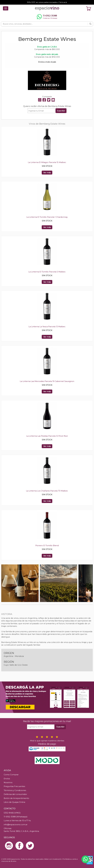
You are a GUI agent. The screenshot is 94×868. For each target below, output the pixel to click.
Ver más (47, 173)
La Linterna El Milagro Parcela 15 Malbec (47, 162)
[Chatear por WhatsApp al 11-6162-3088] (47, 17)
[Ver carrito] (89, 8)
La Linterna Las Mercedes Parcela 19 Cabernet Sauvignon (47, 381)
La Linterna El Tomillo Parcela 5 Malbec (47, 272)
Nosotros (8, 782)
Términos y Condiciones (15, 790)
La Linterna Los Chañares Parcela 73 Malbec (47, 491)
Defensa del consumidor (15, 794)
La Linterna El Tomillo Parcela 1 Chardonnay (47, 217)
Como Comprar (11, 775)
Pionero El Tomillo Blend (47, 545)
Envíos (7, 779)
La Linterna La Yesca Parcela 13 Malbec (47, 327)
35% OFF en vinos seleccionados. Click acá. (47, 2)
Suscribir (61, 111)
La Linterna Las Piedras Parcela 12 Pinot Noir (47, 436)
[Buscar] (90, 24)
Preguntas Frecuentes (14, 786)
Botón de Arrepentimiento (16, 798)
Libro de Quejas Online (15, 802)
